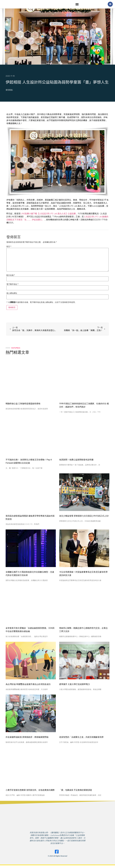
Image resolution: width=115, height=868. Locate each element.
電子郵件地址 (12, 285)
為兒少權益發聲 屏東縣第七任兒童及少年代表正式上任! (84, 516)
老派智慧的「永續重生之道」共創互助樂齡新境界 (81, 738)
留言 (9, 247)
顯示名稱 (11, 276)
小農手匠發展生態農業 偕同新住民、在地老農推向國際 (30, 791)
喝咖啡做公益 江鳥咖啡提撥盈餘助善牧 (23, 404)
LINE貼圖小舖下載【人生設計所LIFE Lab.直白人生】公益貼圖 (48, 214)
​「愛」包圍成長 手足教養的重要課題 (76, 791)
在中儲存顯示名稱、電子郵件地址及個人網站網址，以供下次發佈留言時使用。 (42, 303)
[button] (77, 5)
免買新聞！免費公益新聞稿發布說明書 (76, 460)
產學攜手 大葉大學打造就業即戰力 (75, 685)
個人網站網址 (12, 294)
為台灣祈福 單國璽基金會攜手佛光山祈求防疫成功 (28, 685)
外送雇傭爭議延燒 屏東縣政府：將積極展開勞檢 (27, 738)
